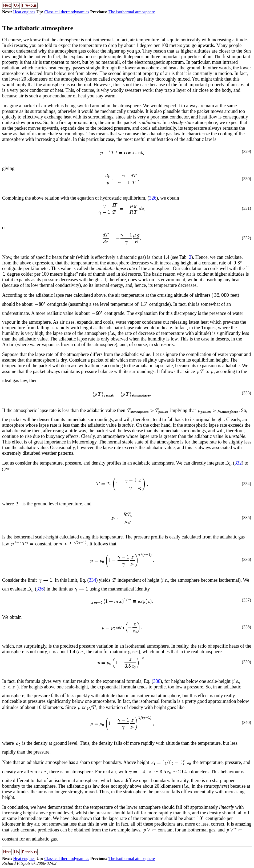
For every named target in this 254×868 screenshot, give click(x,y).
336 (40, 589)
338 (157, 681)
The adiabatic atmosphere (38, 28)
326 (153, 198)
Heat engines (24, 12)
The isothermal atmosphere (132, 12)
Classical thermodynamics (67, 12)
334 (93, 580)
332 (238, 463)
